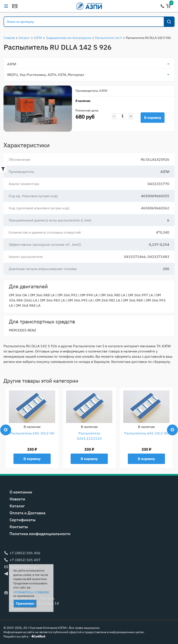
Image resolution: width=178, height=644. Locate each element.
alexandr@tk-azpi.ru (15, 6)
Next (172, 430)
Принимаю (25, 603)
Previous (6, 430)
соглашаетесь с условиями (31, 592)
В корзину (153, 118)
